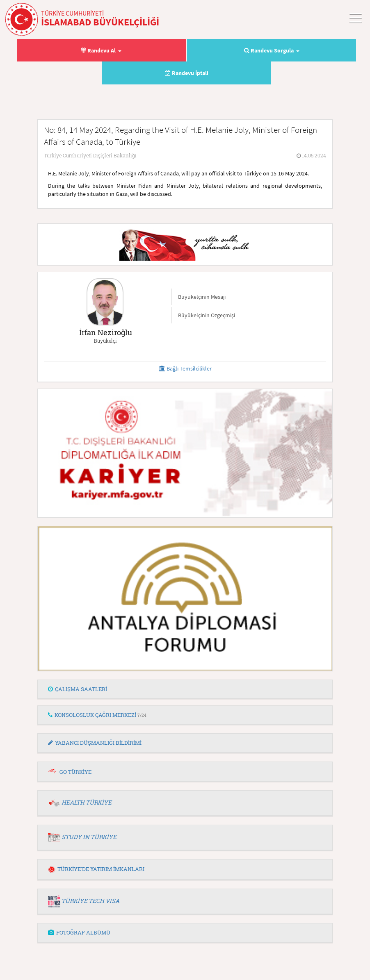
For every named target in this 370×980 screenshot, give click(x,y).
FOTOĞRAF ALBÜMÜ (79, 932)
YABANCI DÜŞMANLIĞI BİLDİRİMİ (95, 743)
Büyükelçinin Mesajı (202, 297)
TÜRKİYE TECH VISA (90, 901)
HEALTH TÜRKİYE (87, 802)
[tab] (185, 689)
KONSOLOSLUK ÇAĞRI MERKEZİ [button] (97, 715)
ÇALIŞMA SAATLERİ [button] (78, 689)
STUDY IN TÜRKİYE (89, 837)
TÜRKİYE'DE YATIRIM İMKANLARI (96, 869)
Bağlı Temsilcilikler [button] (185, 368)
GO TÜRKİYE (75, 772)
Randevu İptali (187, 73)
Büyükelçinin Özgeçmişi (207, 315)
